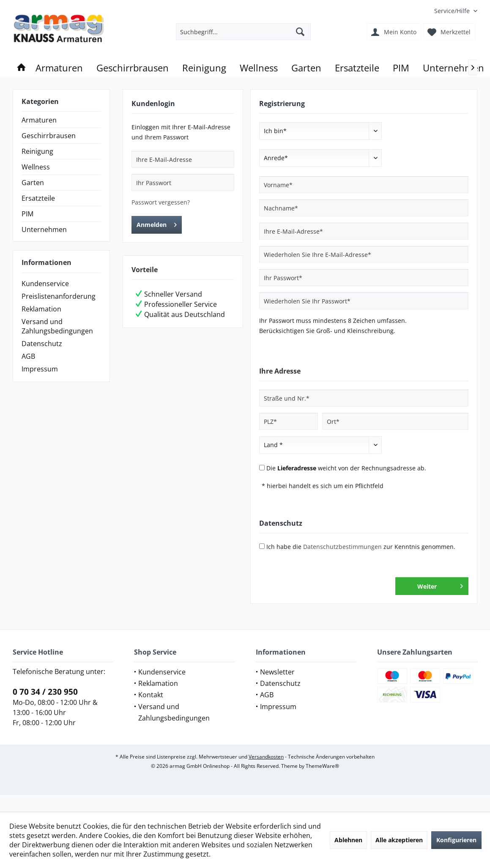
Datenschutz (42, 344)
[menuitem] (453, 11)
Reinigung (37, 151)
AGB (28, 356)
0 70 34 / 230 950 (45, 692)
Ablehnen (348, 840)
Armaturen (39, 120)
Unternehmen (44, 229)
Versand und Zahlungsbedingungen (57, 326)
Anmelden (157, 223)
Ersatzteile (38, 198)
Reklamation (41, 309)
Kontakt (151, 695)
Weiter (440, 585)
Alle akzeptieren (399, 840)
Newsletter (277, 672)
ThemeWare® (322, 766)
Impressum (40, 369)
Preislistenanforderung (59, 296)
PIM (27, 214)
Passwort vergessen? (161, 202)
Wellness (36, 167)
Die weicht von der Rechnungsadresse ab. (346, 468)
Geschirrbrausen (49, 136)
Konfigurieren (456, 840)
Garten (33, 183)
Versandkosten (266, 757)
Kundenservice (45, 284)
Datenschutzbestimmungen (342, 547)
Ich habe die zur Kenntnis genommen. (361, 547)
